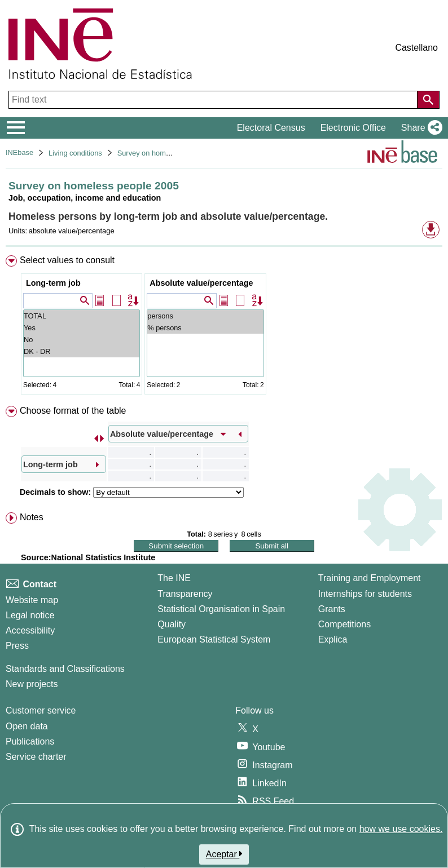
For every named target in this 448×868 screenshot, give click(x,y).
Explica (333, 639)
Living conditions (75, 153)
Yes (82, 328)
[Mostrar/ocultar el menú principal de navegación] (16, 128)
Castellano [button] (416, 48)
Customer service (41, 710)
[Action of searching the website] (428, 100)
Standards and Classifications (65, 669)
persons (205, 316)
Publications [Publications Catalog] (30, 741)
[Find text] (214, 100)
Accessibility (30, 630)
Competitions (344, 624)
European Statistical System (214, 639)
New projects (32, 684)
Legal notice (30, 615)
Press (17, 646)
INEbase (19, 152)
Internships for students (365, 594)
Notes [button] (32, 517)
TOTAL (82, 316)
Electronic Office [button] (353, 128)
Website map (32, 600)
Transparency (185, 594)
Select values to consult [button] (67, 260)
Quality (172, 624)
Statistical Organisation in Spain (221, 609)
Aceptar (224, 854)
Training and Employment (370, 578)
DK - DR (82, 351)
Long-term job (53, 283)
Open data (27, 726)
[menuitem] (224, 327)
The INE (174, 578)
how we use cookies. (401, 829)
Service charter (36, 757)
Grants (332, 609)
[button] (420, 128)
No (82, 340)
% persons (205, 328)
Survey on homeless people (162, 153)
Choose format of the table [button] (73, 411)
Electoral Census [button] (271, 128)
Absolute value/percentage (201, 283)
